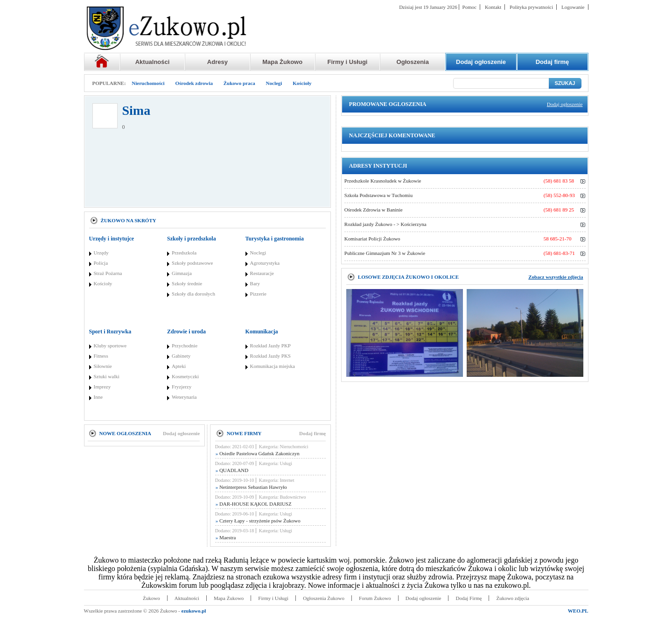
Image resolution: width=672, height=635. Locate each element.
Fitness (101, 356)
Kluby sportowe (110, 346)
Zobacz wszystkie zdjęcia (556, 277)
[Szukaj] (501, 83)
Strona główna (102, 62)
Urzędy (101, 253)
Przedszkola (184, 253)
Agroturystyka (265, 263)
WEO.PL (578, 611)
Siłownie (103, 366)
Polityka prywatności (531, 7)
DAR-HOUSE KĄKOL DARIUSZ (254, 504)
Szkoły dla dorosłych (193, 294)
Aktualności (153, 62)
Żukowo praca (239, 83)
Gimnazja (182, 273)
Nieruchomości (148, 83)
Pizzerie (258, 294)
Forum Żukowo (375, 598)
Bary (255, 283)
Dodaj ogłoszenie (181, 433)
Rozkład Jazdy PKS (270, 356)
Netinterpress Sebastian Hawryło (251, 487)
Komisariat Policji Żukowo (372, 239)
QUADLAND (232, 470)
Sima (136, 110)
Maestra (226, 537)
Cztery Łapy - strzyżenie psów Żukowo (258, 521)
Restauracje (262, 273)
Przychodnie (185, 346)
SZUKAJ (565, 83)
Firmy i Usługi (348, 62)
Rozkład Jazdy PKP (270, 346)
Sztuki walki (107, 376)
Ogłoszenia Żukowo (324, 598)
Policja (101, 263)
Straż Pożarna (108, 273)
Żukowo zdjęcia (513, 598)
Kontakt (493, 7)
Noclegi (274, 83)
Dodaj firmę (312, 433)
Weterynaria (184, 397)
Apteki (179, 366)
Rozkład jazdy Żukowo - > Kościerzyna (385, 224)
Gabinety (181, 356)
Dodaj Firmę (469, 598)
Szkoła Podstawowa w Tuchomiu (378, 195)
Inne (98, 397)
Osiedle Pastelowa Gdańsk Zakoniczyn (258, 453)
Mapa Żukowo (282, 62)
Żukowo (151, 598)
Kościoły (302, 83)
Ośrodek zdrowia (194, 83)
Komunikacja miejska (273, 366)
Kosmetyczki (185, 376)
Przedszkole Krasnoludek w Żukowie (383, 181)
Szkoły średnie (187, 283)
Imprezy (102, 387)
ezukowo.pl (194, 611)
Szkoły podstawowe (192, 263)
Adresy (217, 62)
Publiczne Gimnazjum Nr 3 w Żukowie (385, 253)
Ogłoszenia (413, 62)
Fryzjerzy (182, 387)
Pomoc (470, 7)
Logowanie (573, 7)
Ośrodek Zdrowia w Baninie (374, 210)
